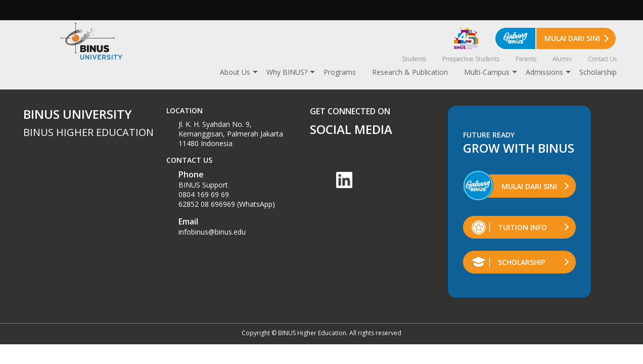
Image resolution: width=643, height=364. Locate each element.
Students (414, 59)
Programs (340, 72)
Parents (526, 59)
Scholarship (598, 72)
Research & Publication (410, 72)
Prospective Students (471, 59)
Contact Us (602, 59)
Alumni (562, 59)
